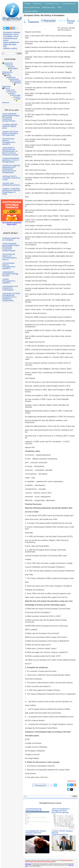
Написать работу (10, 48)
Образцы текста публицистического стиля (11, 178)
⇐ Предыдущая (48, 21)
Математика (14, 79)
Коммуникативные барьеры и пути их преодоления (11, 160)
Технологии (12, 92)
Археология (8, 63)
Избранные (38, 4)
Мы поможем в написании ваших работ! (12, 223)
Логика (9, 76)
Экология (6, 103)
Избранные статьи (11, 34)
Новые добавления (11, 42)
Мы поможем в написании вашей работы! (45, 861)
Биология (9, 65)
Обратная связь (10, 44)
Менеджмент (16, 81)
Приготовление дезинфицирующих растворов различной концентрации (11, 117)
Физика (13, 94)
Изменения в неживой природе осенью (10, 274)
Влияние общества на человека (11, 239)
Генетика (11, 67)
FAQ (5, 46)
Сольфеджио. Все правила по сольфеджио (10, 288)
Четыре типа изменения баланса (11, 184)
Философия (16, 95)
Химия (18, 99)
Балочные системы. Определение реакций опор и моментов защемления (11, 297)
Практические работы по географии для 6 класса (9, 257)
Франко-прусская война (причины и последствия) (10, 133)
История (7, 74)
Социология (10, 90)
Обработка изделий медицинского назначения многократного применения (11, 169)
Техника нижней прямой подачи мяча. (10, 126)
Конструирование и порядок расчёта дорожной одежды (61, 811)
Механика (17, 83)
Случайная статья (11, 36)
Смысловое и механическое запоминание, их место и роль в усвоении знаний (10, 151)
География (14, 68)
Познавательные (69, 4)
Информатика (7, 72)
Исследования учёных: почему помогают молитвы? (36, 833)
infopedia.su (28, 864)
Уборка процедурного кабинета (9, 281)
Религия (7, 88)
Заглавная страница (12, 32)
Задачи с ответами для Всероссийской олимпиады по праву (11, 191)
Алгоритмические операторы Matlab (34, 810)
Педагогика (6, 86)
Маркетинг (12, 77)
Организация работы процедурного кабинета (9, 141)
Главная (27, 4)
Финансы (17, 97)
